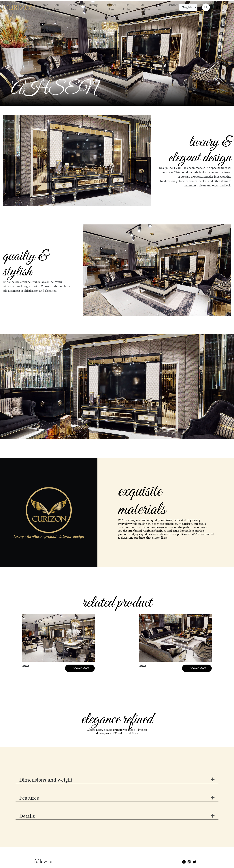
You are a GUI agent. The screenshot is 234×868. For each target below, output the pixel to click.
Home (44, 5)
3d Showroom (143, 7)
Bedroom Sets (73, 7)
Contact (173, 5)
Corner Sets (111, 7)
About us (160, 7)
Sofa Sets (57, 7)
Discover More (80, 668)
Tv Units (127, 7)
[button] (18, 387)
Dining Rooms (93, 7)
